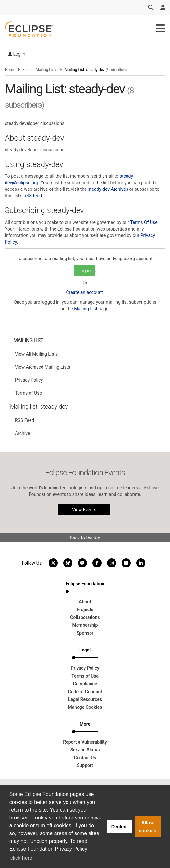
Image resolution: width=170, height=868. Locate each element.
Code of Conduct (85, 692)
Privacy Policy (29, 380)
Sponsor (85, 633)
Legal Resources (85, 699)
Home (10, 70)
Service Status (85, 750)
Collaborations (85, 617)
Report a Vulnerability (85, 742)
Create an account (84, 292)
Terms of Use (28, 393)
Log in (17, 54)
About (85, 602)
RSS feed (33, 196)
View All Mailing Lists (36, 354)
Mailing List (86, 309)
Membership (85, 625)
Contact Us (85, 758)
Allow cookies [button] (148, 827)
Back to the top (85, 538)
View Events (84, 510)
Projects (85, 609)
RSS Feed (24, 420)
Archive (22, 433)
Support (85, 765)
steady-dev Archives (108, 189)
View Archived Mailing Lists (43, 367)
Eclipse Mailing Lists (40, 70)
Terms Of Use (144, 222)
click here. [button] (22, 858)
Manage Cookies (85, 707)
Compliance (85, 684)
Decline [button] (120, 827)
